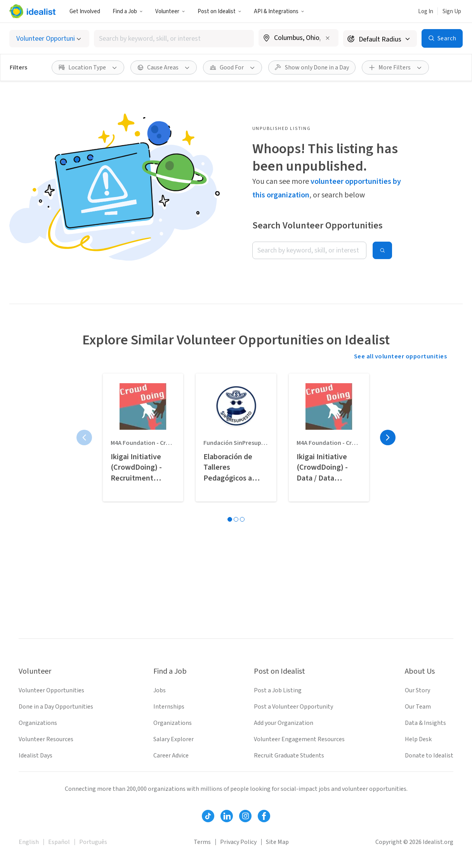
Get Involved (85, 11)
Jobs (160, 690)
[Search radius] (380, 39)
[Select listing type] (49, 39)
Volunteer (170, 11)
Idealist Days (36, 756)
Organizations (38, 723)
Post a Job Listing (278, 690)
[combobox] (174, 39)
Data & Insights (425, 723)
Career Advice (171, 756)
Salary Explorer (174, 739)
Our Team (418, 707)
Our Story (417, 690)
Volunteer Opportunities (51, 690)
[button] (128, 11)
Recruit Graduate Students (289, 756)
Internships (169, 707)
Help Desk (418, 739)
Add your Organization (284, 723)
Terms (202, 842)
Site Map (277, 842)
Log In (426, 11)
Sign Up (452, 11)
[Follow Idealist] (208, 816)
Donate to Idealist (429, 756)
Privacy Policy (238, 842)
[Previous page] (84, 437)
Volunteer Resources (46, 739)
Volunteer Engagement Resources (299, 739)
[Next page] (388, 437)
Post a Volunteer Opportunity (293, 707)
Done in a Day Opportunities (56, 707)
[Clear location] (328, 38)
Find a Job (128, 11)
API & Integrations (279, 11)
